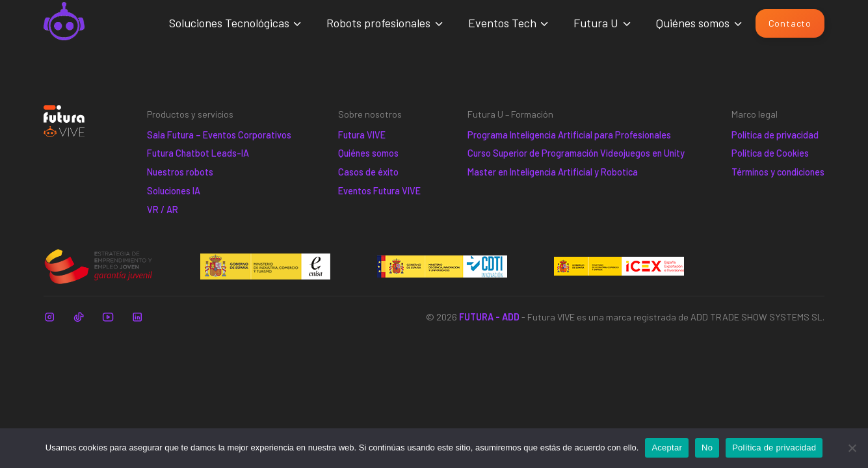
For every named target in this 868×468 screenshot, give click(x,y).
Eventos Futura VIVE (379, 191)
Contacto (790, 23)
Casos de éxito (368, 172)
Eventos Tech (502, 23)
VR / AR (163, 210)
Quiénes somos (693, 23)
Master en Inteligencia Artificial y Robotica (553, 172)
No (707, 448)
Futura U (596, 23)
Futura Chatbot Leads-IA (198, 153)
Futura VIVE (362, 135)
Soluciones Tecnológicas (229, 23)
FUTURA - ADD (489, 317)
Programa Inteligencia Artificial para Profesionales (569, 135)
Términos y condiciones (778, 172)
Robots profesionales (378, 23)
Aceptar (667, 448)
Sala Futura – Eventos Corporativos (219, 135)
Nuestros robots (180, 172)
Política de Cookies (770, 153)
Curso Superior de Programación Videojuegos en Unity (576, 153)
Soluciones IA (174, 191)
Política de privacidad (775, 135)
